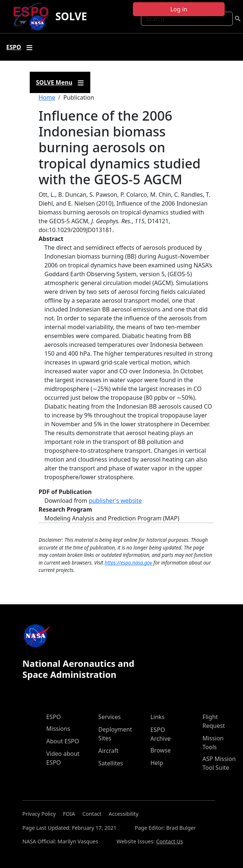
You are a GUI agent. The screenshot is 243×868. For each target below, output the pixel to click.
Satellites (111, 763)
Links (158, 717)
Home (47, 97)
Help (157, 763)
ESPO (54, 717)
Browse (161, 750)
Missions (58, 729)
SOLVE (71, 16)
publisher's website (115, 501)
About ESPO (63, 741)
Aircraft (108, 751)
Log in (179, 9)
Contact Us (169, 841)
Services (110, 717)
